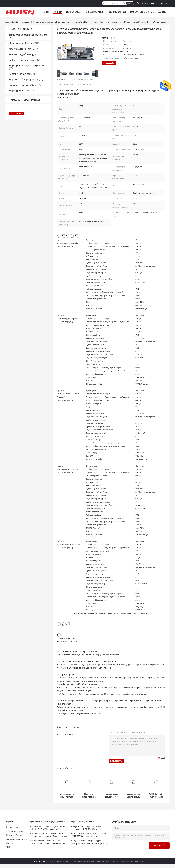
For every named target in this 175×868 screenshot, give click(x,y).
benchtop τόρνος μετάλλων (23, 85)
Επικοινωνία (109, 63)
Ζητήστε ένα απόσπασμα (146, 3)
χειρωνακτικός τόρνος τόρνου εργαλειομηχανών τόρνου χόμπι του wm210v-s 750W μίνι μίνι (111, 795)
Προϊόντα (57, 12)
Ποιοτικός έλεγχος (117, 12)
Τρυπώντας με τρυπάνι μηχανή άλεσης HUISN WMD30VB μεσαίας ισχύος (48, 828)
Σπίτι (46, 12)
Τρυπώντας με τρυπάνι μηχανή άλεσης (28, 35)
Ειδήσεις (162, 12)
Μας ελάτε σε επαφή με (142, 12)
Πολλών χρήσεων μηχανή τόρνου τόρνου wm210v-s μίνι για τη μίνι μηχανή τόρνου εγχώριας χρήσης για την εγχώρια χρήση (134, 795)
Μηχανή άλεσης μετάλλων (22, 49)
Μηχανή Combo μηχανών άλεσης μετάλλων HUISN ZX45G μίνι (87, 828)
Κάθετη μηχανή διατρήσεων (23, 60)
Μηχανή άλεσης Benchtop (22, 43)
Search (130, 3)
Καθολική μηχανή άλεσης (21, 54)
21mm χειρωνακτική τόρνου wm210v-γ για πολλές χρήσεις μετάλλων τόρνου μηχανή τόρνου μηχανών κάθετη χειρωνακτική (75, 82)
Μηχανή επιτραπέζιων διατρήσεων (26, 66)
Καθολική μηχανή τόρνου (42, 22)
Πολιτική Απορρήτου (40, 861)
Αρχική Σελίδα (12, 22)
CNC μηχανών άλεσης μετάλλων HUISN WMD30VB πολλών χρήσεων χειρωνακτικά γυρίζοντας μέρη (90, 835)
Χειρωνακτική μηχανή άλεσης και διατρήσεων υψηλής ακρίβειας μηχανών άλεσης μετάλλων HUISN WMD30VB (90, 843)
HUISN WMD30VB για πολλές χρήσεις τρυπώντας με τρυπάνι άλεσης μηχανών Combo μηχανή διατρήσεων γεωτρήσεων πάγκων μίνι (50, 835)
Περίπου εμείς (73, 12)
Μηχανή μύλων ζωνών (20, 91)
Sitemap (9, 847)
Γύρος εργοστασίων (94, 12)
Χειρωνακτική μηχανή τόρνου (24, 80)
